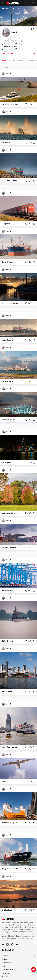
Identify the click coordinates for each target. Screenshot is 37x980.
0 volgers (13, 41)
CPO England (7, 910)
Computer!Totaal (7, 970)
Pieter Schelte (7, 340)
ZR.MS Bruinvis (7, 641)
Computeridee (6, 963)
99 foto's (5, 41)
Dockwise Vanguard (9, 823)
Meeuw (4, 782)
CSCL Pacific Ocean (9, 181)
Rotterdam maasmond (11, 104)
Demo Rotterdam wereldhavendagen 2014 (11, 747)
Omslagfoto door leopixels (11, 8)
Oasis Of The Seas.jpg (10, 547)
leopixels (7, 74)
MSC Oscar (6, 143)
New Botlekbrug (8, 692)
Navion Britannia (8, 262)
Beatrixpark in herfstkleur (11, 513)
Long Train (6, 224)
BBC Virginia (6, 463)
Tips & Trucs (6, 973)
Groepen (20, 60)
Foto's (4, 60)
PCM (3, 966)
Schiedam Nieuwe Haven (11, 303)
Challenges (30, 60)
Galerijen (11, 60)
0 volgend (21, 41)
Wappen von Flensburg (11, 869)
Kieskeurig (5, 959)
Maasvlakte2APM (8, 420)
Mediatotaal (6, 977)
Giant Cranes (7, 590)
